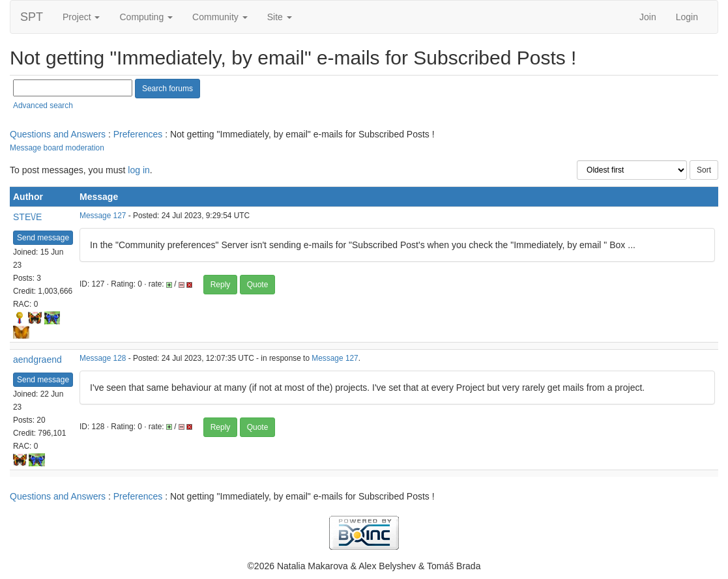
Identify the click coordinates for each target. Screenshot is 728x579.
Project (81, 17)
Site (280, 17)
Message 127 (103, 216)
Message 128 (103, 358)
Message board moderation (57, 148)
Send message (43, 238)
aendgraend (37, 360)
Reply (221, 285)
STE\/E (27, 217)
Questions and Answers (58, 134)
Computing (146, 17)
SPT (32, 17)
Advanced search (43, 106)
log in (138, 170)
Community (220, 17)
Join (648, 17)
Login (687, 17)
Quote (258, 285)
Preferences (138, 134)
